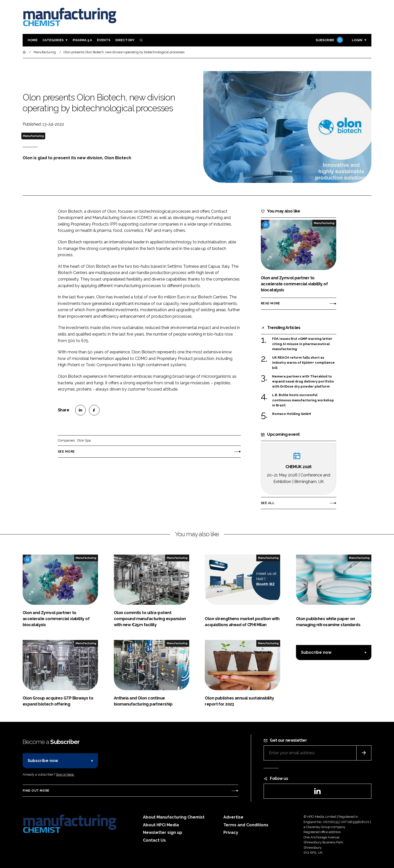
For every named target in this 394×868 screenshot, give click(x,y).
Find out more (36, 791)
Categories (53, 40)
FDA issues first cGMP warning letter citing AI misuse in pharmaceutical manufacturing (302, 344)
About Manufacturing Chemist (174, 817)
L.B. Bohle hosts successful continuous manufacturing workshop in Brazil (303, 400)
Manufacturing (33, 136)
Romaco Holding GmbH (292, 414)
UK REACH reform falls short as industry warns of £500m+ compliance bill (303, 363)
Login (357, 40)
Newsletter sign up (163, 832)
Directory (125, 40)
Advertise (233, 817)
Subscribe (329, 40)
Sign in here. (65, 774)
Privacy (231, 832)
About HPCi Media (161, 825)
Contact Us (154, 840)
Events (104, 40)
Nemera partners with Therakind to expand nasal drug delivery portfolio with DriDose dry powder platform (303, 382)
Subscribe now (316, 652)
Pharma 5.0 (82, 40)
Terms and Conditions (246, 825)
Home (33, 40)
